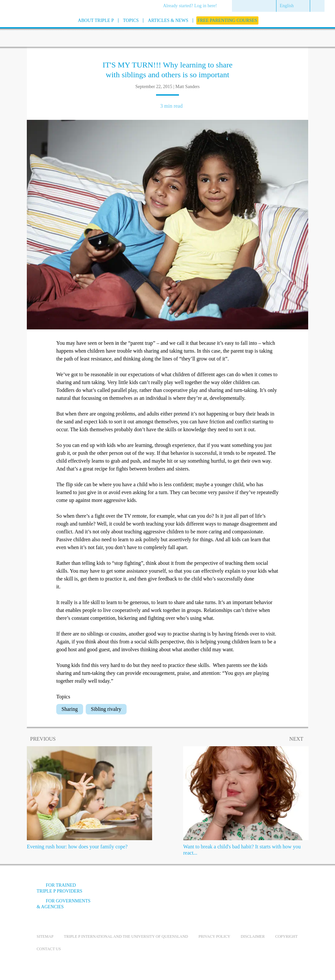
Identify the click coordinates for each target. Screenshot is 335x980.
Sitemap (45, 936)
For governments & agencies (64, 904)
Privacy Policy (214, 936)
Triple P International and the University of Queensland (126, 936)
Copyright (286, 936)
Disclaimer (253, 936)
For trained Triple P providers (60, 888)
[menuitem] (192, 6)
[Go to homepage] (20, 29)
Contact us (49, 949)
